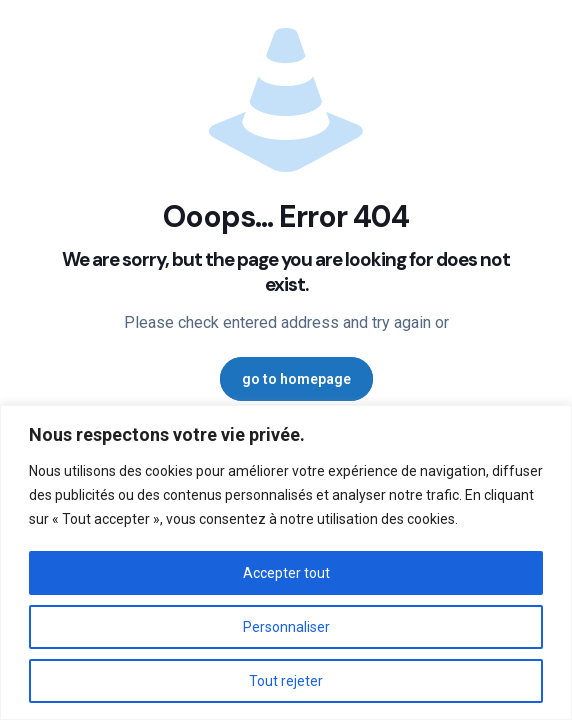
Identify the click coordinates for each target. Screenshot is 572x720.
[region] (286, 562)
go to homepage (296, 379)
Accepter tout (286, 573)
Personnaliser (286, 627)
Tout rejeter (286, 681)
